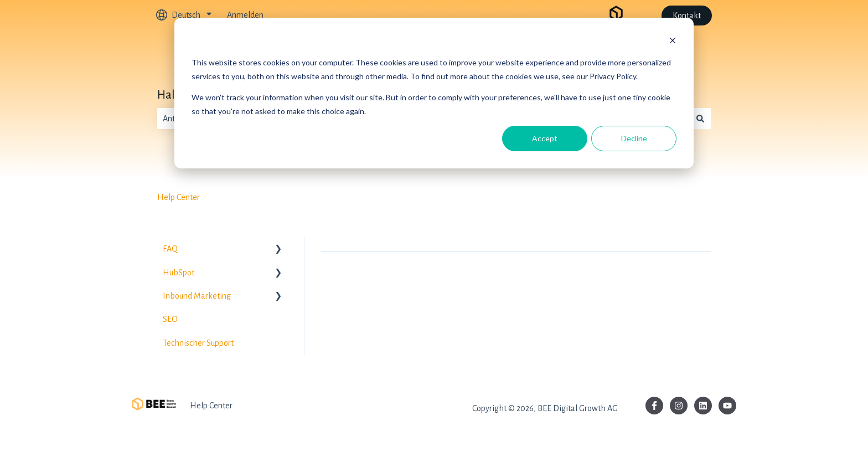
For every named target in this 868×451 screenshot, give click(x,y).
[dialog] (434, 93)
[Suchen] (700, 119)
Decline (634, 138)
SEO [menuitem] (170, 319)
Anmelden (245, 15)
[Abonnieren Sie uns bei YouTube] (727, 406)
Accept (545, 138)
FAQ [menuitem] (170, 249)
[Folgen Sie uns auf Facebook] (654, 406)
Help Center (179, 197)
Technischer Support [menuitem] (198, 343)
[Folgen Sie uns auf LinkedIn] (703, 406)
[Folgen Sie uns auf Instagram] (679, 406)
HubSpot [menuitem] (179, 273)
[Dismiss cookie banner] (673, 42)
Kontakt (687, 16)
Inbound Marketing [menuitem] (197, 296)
